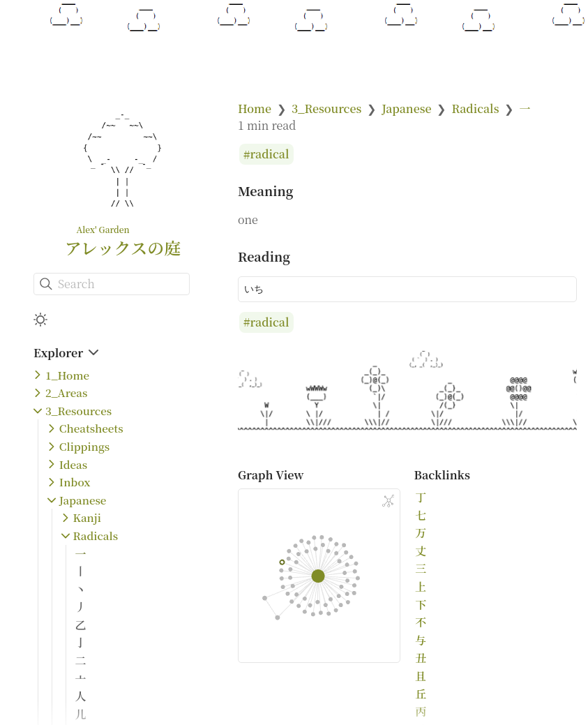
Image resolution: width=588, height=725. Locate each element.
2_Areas (66, 393)
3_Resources (78, 411)
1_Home (67, 375)
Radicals (96, 536)
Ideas (73, 464)
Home (255, 109)
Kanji (87, 517)
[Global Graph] (389, 501)
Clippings (84, 446)
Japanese (83, 500)
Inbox (75, 482)
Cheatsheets (91, 428)
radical (270, 155)
